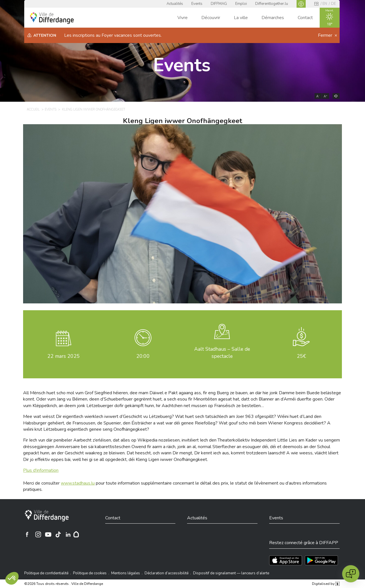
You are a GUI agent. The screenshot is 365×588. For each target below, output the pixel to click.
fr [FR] (317, 4)
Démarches (273, 18)
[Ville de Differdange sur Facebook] (27, 534)
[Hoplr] (76, 534)
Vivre (182, 18)
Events (197, 4)
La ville (241, 18)
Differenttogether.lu (272, 4)
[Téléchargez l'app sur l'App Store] (286, 560)
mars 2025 (64, 356)
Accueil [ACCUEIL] (33, 110)
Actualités (175, 4)
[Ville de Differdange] (47, 516)
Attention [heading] (45, 35)
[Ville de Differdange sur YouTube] (48, 534)
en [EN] (325, 4)
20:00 (143, 356)
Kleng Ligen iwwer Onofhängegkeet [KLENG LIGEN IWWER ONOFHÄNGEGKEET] (94, 110)
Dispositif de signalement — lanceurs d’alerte (231, 573)
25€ (301, 356)
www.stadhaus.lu (78, 483)
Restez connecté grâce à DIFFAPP (304, 543)
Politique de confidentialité (46, 573)
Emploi (241, 4)
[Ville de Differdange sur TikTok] (58, 534)
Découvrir (211, 18)
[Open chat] (351, 574)
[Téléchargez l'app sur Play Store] (321, 560)
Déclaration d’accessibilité (167, 573)
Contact (305, 18)
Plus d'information (41, 470)
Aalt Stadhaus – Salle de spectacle (222, 353)
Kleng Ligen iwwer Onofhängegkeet (182, 121)
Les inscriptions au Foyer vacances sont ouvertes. (113, 35)
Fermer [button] (326, 35)
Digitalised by (326, 584)
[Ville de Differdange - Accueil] (52, 18)
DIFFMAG (219, 4)
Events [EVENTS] (51, 110)
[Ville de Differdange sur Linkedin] (68, 534)
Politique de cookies (90, 573)
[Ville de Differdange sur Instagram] (38, 534)
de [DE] (333, 4)
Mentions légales (126, 573)
